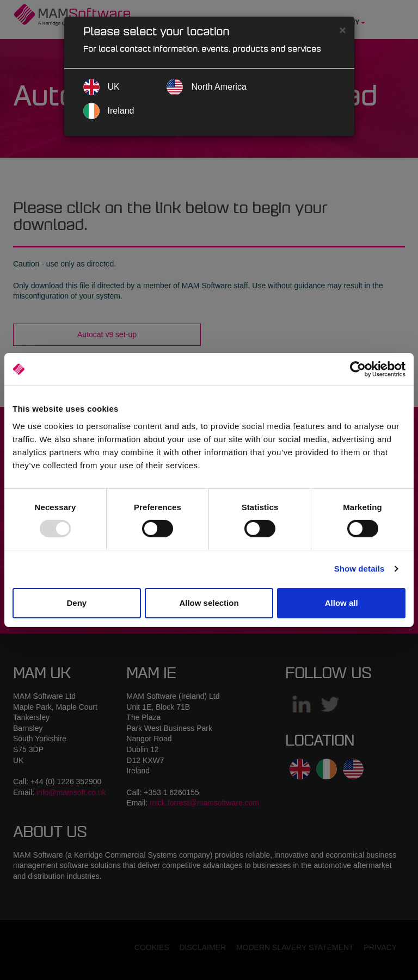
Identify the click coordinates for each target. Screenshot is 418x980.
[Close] (342, 30)
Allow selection (209, 603)
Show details (359, 569)
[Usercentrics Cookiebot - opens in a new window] (358, 369)
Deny (76, 603)
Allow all (342, 603)
